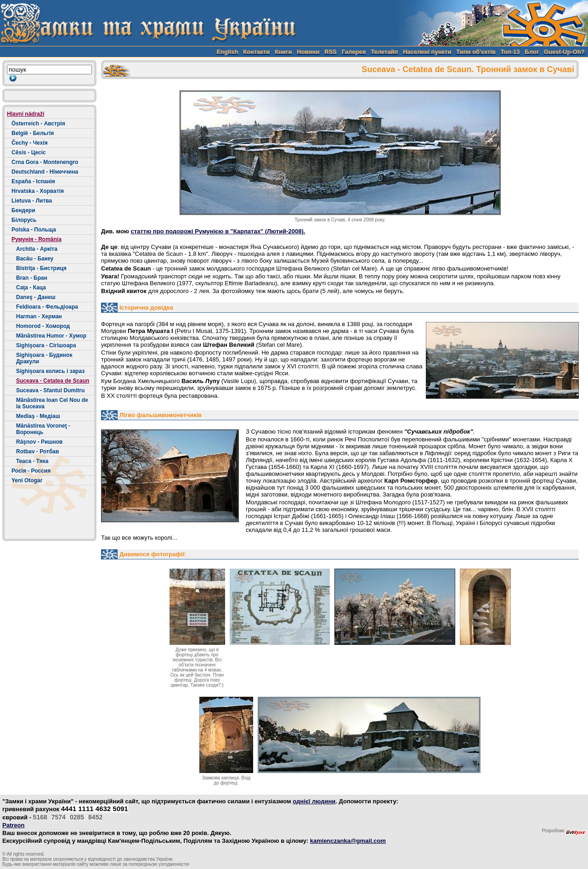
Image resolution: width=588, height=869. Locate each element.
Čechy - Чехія (30, 143)
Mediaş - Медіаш (38, 416)
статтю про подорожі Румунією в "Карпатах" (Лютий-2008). (218, 231)
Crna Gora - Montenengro (45, 162)
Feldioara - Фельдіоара (47, 307)
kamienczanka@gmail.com (348, 841)
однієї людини (314, 801)
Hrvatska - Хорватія (38, 191)
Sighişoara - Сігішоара (46, 345)
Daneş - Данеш (36, 297)
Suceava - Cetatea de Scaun (53, 381)
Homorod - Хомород (43, 326)
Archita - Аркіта (37, 249)
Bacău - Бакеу (35, 259)
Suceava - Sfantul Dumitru (50, 390)
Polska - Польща (34, 230)
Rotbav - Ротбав (37, 451)
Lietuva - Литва (32, 201)
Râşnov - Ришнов (39, 442)
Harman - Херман (39, 316)
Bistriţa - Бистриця (41, 268)
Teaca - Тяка (32, 461)
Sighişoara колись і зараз (50, 371)
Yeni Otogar (27, 480)
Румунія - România (37, 239)
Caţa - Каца (31, 288)
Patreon (13, 825)
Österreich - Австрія (38, 124)
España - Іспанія (33, 181)
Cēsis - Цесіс (29, 152)
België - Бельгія (33, 133)
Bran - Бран (32, 278)
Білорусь (24, 220)
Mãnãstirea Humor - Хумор (51, 336)
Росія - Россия (31, 471)
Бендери (23, 210)
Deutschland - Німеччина (45, 172)
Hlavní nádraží (25, 114)
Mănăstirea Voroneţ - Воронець (43, 429)
